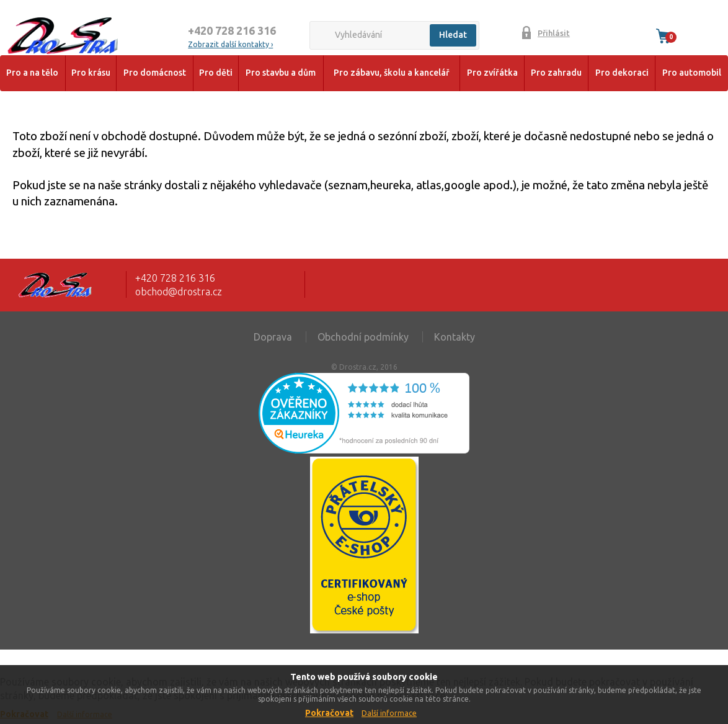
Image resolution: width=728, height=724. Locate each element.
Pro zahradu (556, 73)
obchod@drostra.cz (179, 292)
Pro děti (216, 73)
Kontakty (455, 337)
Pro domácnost (155, 73)
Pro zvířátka (492, 73)
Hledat (453, 35)
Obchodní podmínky (363, 337)
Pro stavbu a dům (281, 73)
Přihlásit (554, 33)
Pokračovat (329, 713)
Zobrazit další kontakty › (230, 44)
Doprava (273, 337)
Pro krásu (91, 73)
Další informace (389, 713)
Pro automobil (692, 73)
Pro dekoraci (622, 73)
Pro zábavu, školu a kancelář (392, 73)
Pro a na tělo (32, 73)
